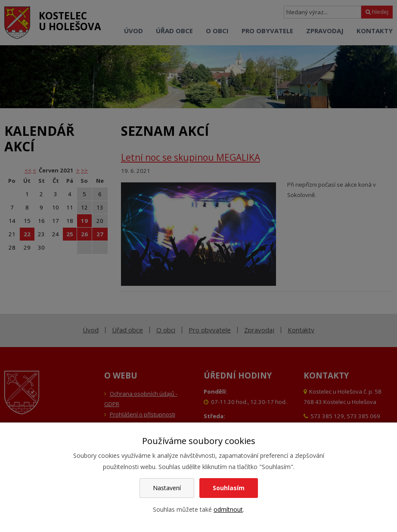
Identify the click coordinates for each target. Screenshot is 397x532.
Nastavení (167, 488)
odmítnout (228, 509)
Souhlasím (229, 488)
